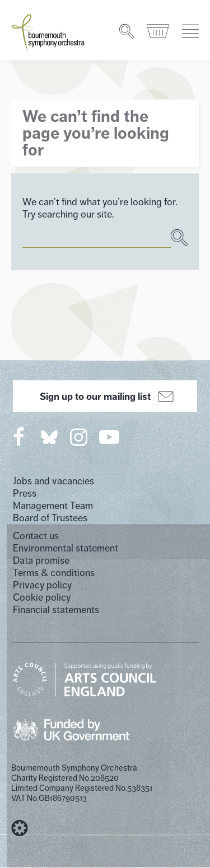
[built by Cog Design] (20, 828)
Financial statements (56, 610)
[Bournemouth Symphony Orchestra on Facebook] (20, 437)
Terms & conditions (54, 573)
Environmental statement (66, 548)
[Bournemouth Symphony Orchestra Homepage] (48, 32)
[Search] (127, 31)
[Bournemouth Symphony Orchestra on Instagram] (80, 437)
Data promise (41, 560)
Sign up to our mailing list (105, 397)
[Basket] (159, 31)
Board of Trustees (50, 518)
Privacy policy (42, 585)
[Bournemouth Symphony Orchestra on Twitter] (48, 437)
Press (25, 493)
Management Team (53, 506)
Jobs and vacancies (53, 481)
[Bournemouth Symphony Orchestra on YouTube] (110, 437)
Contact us (36, 536)
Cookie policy (42, 597)
